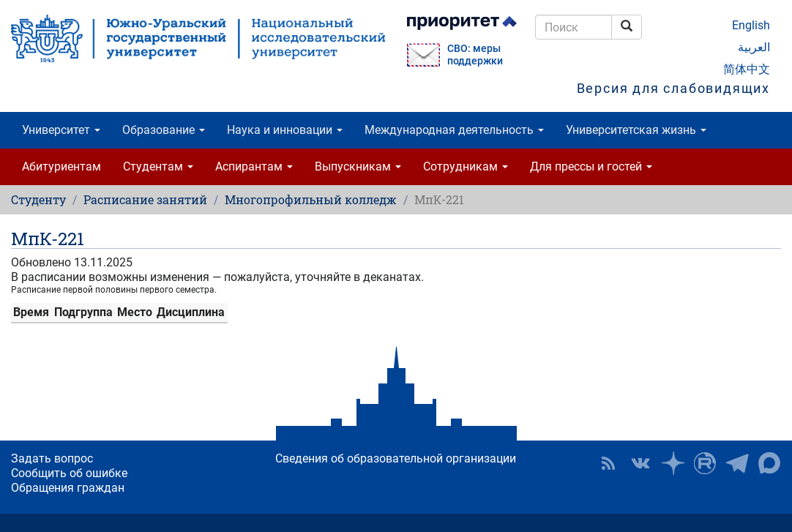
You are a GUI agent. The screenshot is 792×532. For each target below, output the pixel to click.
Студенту (38, 199)
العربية (754, 47)
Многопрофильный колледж (311, 199)
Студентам (158, 166)
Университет (61, 130)
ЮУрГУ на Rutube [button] (705, 463)
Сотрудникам (466, 166)
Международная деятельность (454, 130)
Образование (164, 130)
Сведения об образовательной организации (396, 458)
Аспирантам (254, 166)
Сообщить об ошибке (69, 473)
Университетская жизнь (636, 130)
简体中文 (747, 69)
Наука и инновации (285, 130)
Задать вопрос (52, 458)
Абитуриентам (61, 166)
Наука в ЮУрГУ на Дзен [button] (673, 463)
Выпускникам (358, 166)
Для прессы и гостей (591, 166)
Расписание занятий (145, 199)
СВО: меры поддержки (475, 55)
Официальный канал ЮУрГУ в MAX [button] (769, 463)
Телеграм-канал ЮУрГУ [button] (737, 463)
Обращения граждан (68, 488)
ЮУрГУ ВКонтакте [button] (640, 463)
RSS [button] (608, 463)
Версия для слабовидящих (673, 88)
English (751, 25)
